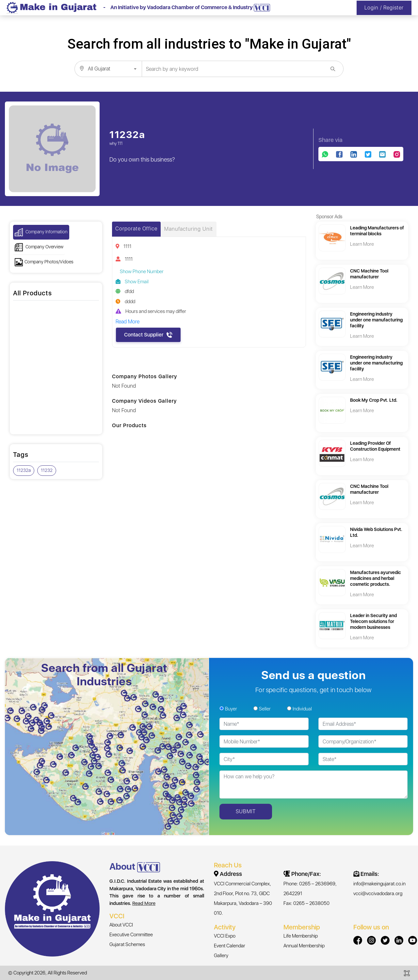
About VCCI (121, 925)
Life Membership (301, 936)
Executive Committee (131, 935)
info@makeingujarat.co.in (379, 884)
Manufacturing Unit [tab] (189, 229)
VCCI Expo (225, 936)
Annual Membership (304, 946)
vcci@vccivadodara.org (378, 894)
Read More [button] (128, 322)
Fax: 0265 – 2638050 (306, 903)
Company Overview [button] (39, 247)
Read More (144, 903)
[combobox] (108, 69)
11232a (24, 470)
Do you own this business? (142, 159)
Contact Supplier (148, 335)
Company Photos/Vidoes (44, 262)
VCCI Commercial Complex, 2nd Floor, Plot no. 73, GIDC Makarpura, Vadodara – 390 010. (243, 898)
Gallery (221, 956)
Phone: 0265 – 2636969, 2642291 (310, 889)
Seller (265, 709)
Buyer (231, 709)
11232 (47, 470)
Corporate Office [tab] (136, 229)
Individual (302, 709)
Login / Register (384, 8)
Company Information (41, 232)
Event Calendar (230, 946)
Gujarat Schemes (127, 944)
